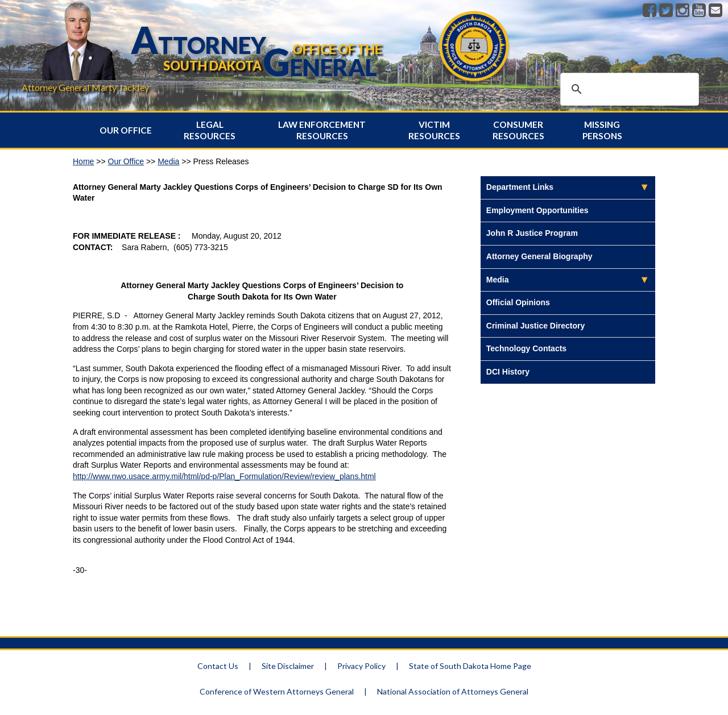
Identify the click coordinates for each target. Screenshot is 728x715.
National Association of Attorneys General (453, 691)
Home (83, 161)
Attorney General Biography (539, 256)
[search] (628, 89)
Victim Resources (434, 130)
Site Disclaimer (288, 666)
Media (168, 161)
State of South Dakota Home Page (470, 666)
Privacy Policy (361, 666)
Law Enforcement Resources (322, 130)
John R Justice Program (532, 233)
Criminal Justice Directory (536, 326)
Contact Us (218, 666)
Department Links (520, 187)
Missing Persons (602, 130)
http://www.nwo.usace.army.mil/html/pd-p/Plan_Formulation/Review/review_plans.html (224, 476)
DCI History (508, 372)
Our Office (126, 130)
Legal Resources (210, 130)
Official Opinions (518, 302)
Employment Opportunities (537, 210)
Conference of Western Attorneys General (277, 691)
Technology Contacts (526, 348)
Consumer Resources (518, 130)
